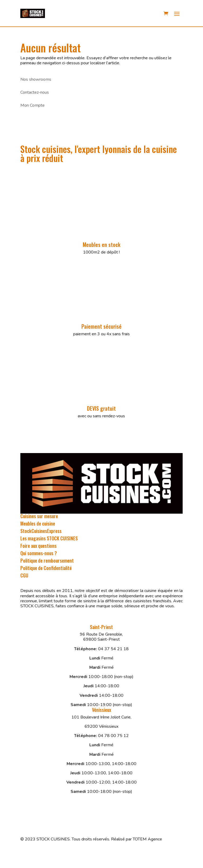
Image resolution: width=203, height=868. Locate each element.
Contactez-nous (35, 92)
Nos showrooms (36, 79)
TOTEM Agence (147, 839)
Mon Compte (33, 105)
